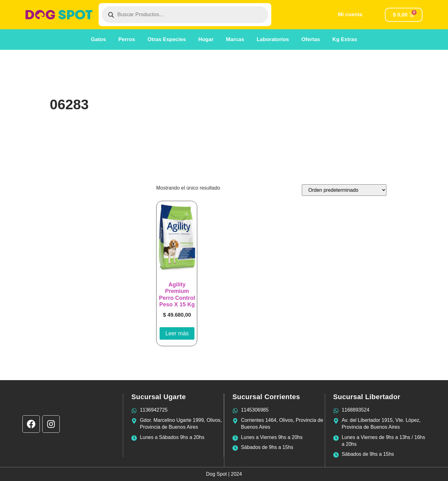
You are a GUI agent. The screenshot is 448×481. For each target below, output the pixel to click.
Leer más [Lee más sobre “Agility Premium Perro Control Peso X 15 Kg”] (177, 333)
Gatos (98, 39)
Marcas (235, 39)
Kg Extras (345, 39)
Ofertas (311, 39)
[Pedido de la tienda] (344, 190)
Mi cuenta (350, 14)
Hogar (206, 39)
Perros (127, 39)
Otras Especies (167, 39)
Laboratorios (273, 39)
